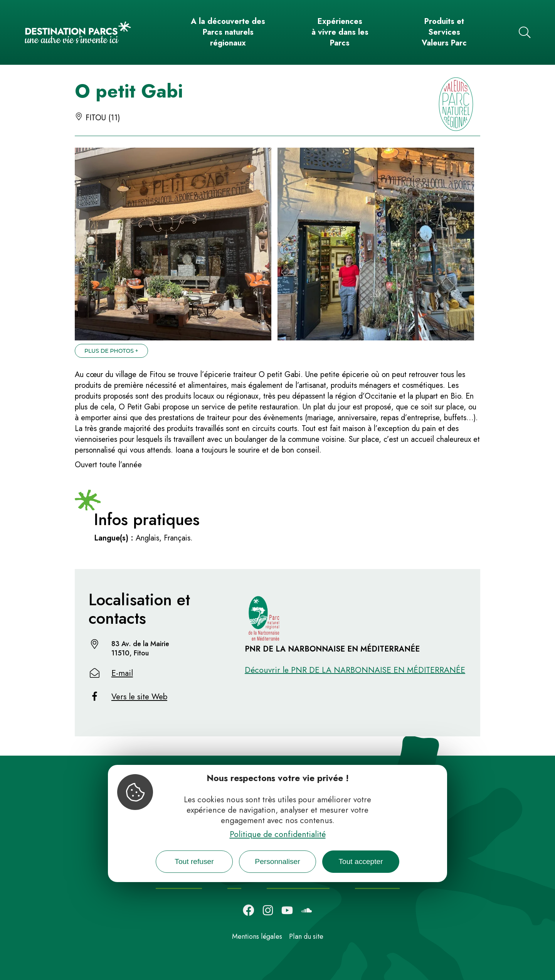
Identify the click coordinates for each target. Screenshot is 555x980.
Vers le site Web (139, 697)
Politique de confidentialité (278, 834)
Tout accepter (361, 861)
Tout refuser (194, 861)
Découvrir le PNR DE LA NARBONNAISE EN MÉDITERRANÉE (355, 670)
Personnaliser (277, 861)
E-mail (122, 673)
